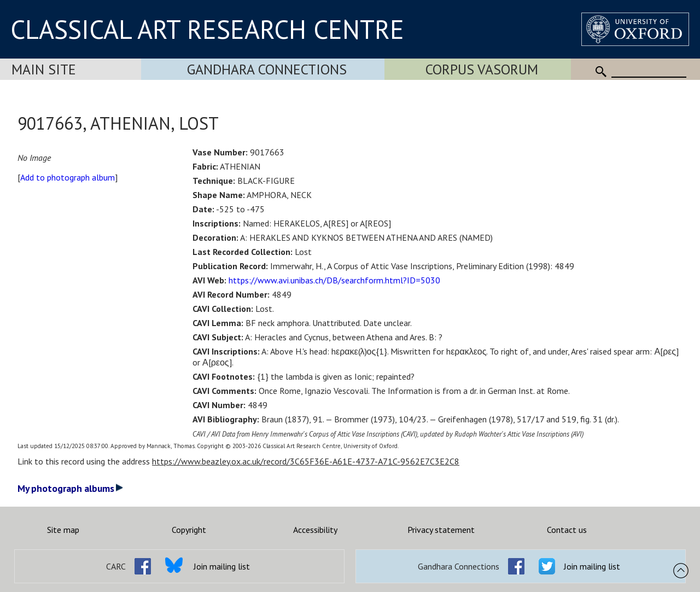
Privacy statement (441, 530)
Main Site (44, 69)
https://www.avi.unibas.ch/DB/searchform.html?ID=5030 (334, 280)
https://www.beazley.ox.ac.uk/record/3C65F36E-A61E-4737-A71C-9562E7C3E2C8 (306, 461)
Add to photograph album (68, 177)
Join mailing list (222, 566)
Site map (63, 530)
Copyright (189, 530)
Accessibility (315, 530)
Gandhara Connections (267, 69)
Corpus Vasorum (482, 69)
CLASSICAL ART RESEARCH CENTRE (207, 29)
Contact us (567, 530)
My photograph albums (70, 488)
